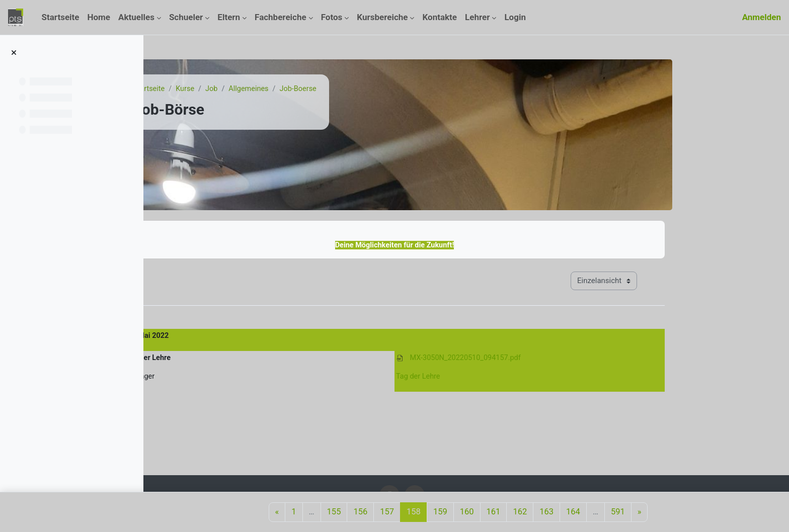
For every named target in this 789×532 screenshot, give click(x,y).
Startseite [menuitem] (60, 17)
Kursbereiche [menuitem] (382, 17)
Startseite (214, 89)
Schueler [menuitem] (186, 17)
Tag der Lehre (483, 379)
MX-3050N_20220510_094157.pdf (531, 359)
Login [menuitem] (515, 17)
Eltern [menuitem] (229, 17)
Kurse (250, 89)
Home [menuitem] (99, 17)
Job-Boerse (367, 89)
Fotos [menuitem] (332, 17)
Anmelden (762, 17)
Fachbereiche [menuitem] (281, 17)
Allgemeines (315, 89)
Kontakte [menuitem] (440, 17)
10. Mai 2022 (212, 337)
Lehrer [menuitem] (477, 17)
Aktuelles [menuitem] (136, 17)
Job (278, 89)
